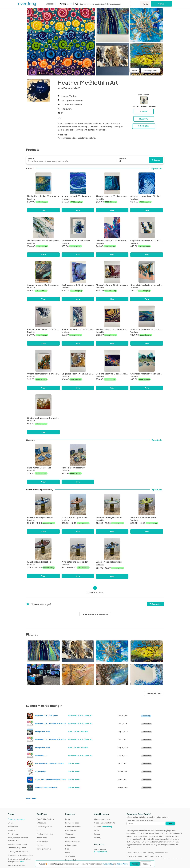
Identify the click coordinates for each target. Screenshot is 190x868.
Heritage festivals (44, 849)
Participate (66, 4)
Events (10, 823)
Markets (40, 845)
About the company (102, 819)
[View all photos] (61, 42)
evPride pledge (71, 845)
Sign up (161, 4)
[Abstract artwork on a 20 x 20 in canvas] (43, 316)
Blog (67, 849)
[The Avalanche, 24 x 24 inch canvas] (43, 228)
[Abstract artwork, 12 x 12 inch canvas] (43, 272)
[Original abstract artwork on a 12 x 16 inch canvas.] (43, 361)
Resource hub (71, 860)
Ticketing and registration (18, 851)
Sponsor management (17, 848)
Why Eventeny (14, 834)
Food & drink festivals (45, 819)
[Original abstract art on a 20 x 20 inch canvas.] (78, 361)
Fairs (38, 830)
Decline (146, 864)
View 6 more (31, 799)
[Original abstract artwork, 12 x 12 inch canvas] (147, 228)
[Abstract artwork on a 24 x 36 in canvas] (147, 316)
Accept (135, 864)
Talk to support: (105, 851)
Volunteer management (17, 844)
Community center (73, 827)
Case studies (71, 830)
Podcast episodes (73, 841)
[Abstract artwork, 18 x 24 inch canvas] (78, 272)
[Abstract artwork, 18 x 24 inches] (78, 183)
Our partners (70, 838)
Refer (68, 819)
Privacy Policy (107, 864)
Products (11, 830)
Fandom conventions (45, 834)
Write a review (155, 604)
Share (134, 70)
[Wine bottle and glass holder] (43, 504)
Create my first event (16, 819)
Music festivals (42, 841)
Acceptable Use (161, 853)
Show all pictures (150, 70)
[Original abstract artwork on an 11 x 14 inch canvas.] (147, 272)
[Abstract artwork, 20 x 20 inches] (147, 183)
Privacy (97, 834)
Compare (69, 834)
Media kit (69, 853)
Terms (97, 830)
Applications (13, 827)
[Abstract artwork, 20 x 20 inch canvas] (112, 183)
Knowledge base (72, 823)
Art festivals (41, 823)
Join (170, 823)
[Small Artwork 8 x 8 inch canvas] (78, 228)
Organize (51, 4)
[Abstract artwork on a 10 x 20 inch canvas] (78, 316)
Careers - (103, 827)
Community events (44, 827)
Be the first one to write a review (95, 614)
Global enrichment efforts (105, 823)
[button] (51, 4)
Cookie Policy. (122, 864)
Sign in (145, 4)
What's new (70, 856)
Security (98, 838)
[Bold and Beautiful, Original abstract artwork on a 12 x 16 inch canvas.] (112, 361)
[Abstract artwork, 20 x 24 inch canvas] (112, 272)
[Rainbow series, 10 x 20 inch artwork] (112, 228)
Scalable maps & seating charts (20, 855)
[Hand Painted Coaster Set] (43, 455)
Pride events (42, 838)
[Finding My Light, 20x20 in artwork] (43, 183)
